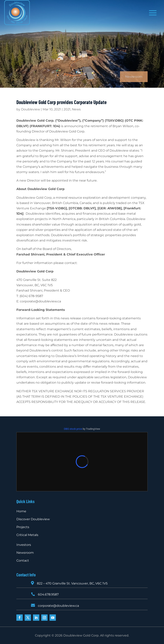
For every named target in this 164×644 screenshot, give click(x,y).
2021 (67, 109)
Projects (23, 527)
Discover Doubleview (33, 519)
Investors (24, 545)
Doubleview (31, 109)
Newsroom (25, 553)
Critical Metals (27, 535)
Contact (23, 561)
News (76, 109)
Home (21, 511)
